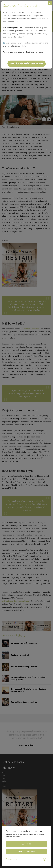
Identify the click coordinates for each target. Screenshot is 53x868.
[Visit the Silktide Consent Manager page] (45, 859)
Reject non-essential (26, 851)
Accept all (26, 844)
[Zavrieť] (50, 3)
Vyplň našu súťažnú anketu (27, 64)
